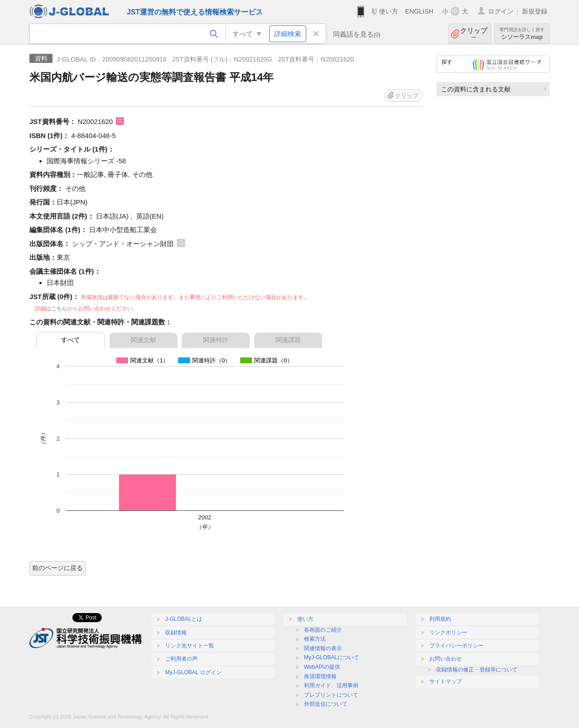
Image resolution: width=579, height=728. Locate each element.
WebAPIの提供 (322, 667)
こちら (59, 309)
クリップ (474, 34)
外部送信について (326, 704)
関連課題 (288, 340)
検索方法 (315, 639)
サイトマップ (446, 681)
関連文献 (143, 340)
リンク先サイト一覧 (190, 646)
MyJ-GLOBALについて (332, 657)
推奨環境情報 (320, 676)
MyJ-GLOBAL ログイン (193, 672)
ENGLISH (419, 11)
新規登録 (535, 11)
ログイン (501, 11)
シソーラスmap (522, 34)
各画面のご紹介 (323, 630)
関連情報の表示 (323, 648)
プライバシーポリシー (456, 646)
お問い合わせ (446, 659)
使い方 (389, 11)
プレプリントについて (331, 695)
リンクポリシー (448, 633)
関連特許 (216, 340)
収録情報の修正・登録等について (477, 670)
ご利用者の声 (181, 659)
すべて (71, 340)
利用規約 (440, 619)
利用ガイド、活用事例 (331, 685)
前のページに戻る (57, 568)
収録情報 (176, 633)
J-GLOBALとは (184, 619)
